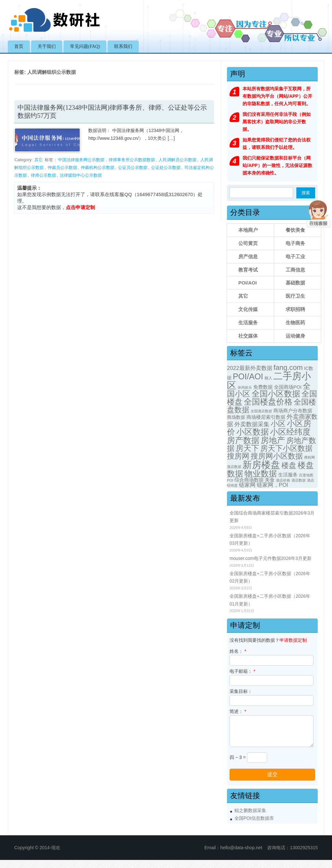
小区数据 (253, 432)
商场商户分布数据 (293, 411)
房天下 (247, 448)
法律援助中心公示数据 (81, 175)
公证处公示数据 (166, 167)
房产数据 (243, 440)
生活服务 (248, 323)
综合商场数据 (249, 480)
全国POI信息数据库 (254, 818)
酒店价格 (283, 480)
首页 (19, 46)
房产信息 (248, 256)
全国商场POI (288, 387)
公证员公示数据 (133, 167)
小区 (278, 424)
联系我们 (123, 46)
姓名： (238, 651)
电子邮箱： (242, 671)
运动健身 (295, 336)
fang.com (288, 367)
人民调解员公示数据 (178, 160)
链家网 (247, 485)
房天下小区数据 (286, 448)
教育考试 (248, 270)
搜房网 (238, 456)
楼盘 (289, 466)
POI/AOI (248, 283)
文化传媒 (248, 309)
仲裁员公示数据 (62, 167)
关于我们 (47, 46)
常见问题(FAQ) (85, 46)
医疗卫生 (295, 296)
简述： (238, 711)
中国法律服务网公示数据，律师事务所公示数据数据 (107, 160)
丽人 (268, 378)
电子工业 (295, 256)
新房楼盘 (261, 465)
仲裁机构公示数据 (98, 167)
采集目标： (241, 691)
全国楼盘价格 (268, 402)
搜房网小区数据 (277, 456)
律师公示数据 (43, 175)
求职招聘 (295, 309)
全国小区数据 (276, 394)
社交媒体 (248, 336)
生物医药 (295, 323)
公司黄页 (248, 243)
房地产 (273, 440)
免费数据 (263, 387)
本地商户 (248, 230)
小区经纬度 (290, 432)
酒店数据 (299, 480)
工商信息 (295, 270)
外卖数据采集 (252, 424)
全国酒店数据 (261, 411)
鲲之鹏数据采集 (250, 811)
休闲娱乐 (245, 387)
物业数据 (261, 473)
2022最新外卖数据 (250, 368)
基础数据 (295, 283)
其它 (39, 160)
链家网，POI (273, 485)
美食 (270, 480)
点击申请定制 (80, 207)
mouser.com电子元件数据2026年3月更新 (271, 558)
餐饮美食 (295, 230)
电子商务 (295, 243)
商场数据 (236, 417)
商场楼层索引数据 (266, 417)
